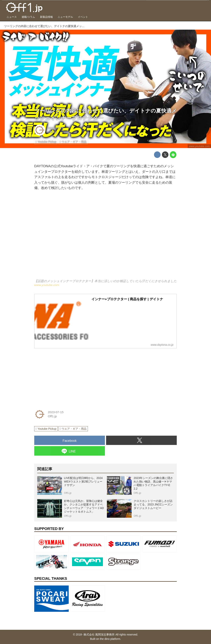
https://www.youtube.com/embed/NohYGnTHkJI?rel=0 (105, 237)
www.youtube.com (199, 146)
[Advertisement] (64, 376)
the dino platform (110, 639)
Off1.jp (52, 132)
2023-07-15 (56, 128)
